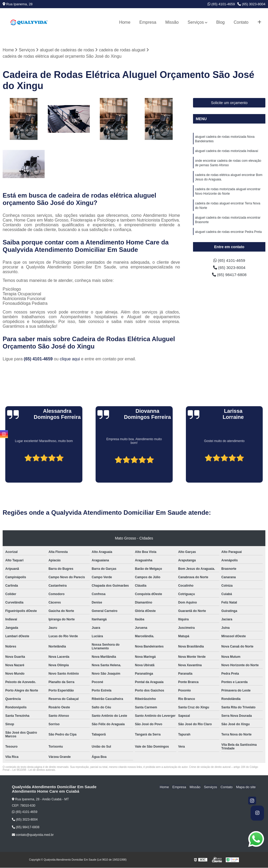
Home (125, 22)
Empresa (148, 22)
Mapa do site (246, 787)
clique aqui (70, 359)
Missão (172, 22)
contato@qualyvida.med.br (33, 835)
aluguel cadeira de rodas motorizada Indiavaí (226, 152)
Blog (220, 22)
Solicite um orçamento (229, 103)
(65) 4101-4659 (221, 4)
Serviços (196, 22)
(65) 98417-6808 (229, 275)
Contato (241, 22)
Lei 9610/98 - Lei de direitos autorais (34, 770)
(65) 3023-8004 (251, 4)
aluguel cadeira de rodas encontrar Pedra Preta (228, 236)
